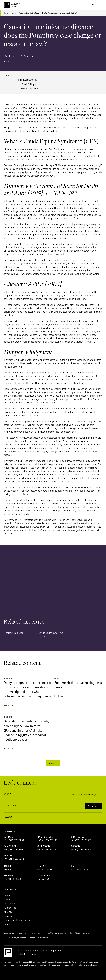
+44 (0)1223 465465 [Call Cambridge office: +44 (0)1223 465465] (14, 850)
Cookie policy (35, 933)
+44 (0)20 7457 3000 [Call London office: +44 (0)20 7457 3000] (14, 840)
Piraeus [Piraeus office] (8, 875)
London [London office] (8, 837)
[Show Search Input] (93, 5)
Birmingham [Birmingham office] (78, 837)
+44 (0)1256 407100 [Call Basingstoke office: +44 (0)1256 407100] (47, 840)
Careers (8, 916)
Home (6, 13)
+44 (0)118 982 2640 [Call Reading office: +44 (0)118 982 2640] (14, 859)
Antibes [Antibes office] (8, 866)
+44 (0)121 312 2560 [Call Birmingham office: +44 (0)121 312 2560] (81, 840)
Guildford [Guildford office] (44, 846)
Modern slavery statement (15, 938)
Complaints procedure (64, 933)
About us (8, 912)
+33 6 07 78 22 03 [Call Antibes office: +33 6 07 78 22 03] (12, 870)
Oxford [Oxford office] (75, 846)
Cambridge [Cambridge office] (10, 846)
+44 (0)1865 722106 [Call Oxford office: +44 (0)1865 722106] (81, 850)
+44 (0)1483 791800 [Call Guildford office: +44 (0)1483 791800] (47, 850)
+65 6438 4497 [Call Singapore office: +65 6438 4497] (44, 879)
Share (8, 62)
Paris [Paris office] (74, 866)
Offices (7, 899)
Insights (14, 13)
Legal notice (9, 933)
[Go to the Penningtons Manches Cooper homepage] (12, 5)
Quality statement (83, 933)
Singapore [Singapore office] (44, 875)
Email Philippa (29, 84)
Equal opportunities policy (17, 920)
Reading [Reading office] (9, 856)
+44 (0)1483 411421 (31, 88)
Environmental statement (38, 938)
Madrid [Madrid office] (42, 866)
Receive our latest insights (87, 794)
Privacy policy (22, 933)
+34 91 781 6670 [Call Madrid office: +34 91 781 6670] (45, 870)
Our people (9, 904)
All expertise (10, 908)
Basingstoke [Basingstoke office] (45, 837)
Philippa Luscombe (27, 80)
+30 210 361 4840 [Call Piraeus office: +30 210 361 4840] (12, 879)
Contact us (94, 806)
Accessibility (48, 933)
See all (53, 763)
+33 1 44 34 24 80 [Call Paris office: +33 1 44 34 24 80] (79, 870)
